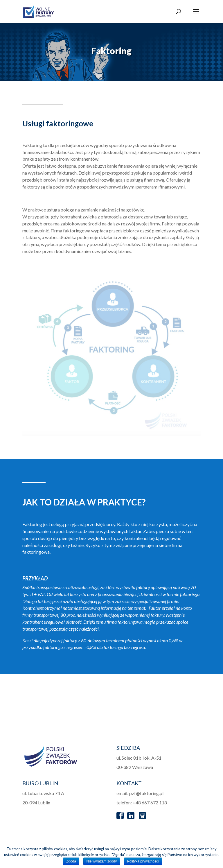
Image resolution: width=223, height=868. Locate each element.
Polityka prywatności (143, 861)
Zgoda (71, 861)
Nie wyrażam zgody (102, 861)
